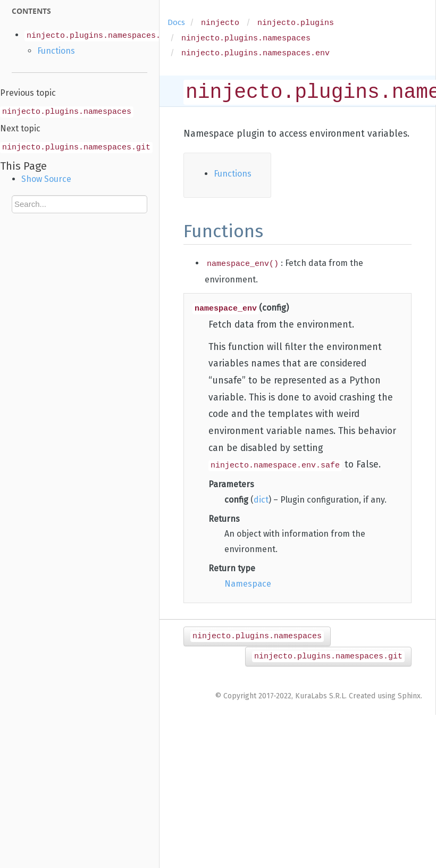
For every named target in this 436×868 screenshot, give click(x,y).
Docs (176, 22)
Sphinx (409, 696)
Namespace (248, 584)
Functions (56, 51)
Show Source (46, 179)
